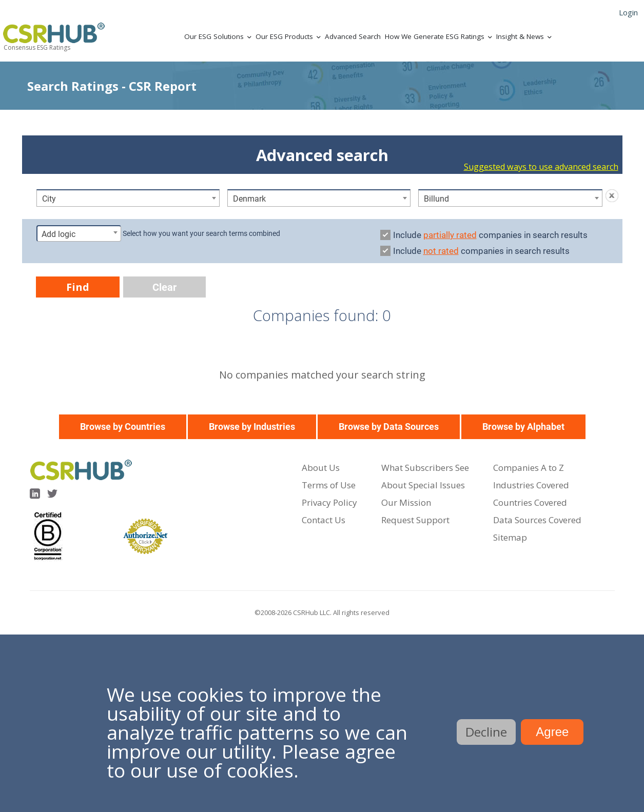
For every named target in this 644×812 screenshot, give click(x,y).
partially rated (450, 235)
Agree (552, 732)
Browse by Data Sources (389, 427)
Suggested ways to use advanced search (541, 167)
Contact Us (324, 520)
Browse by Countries (123, 427)
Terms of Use (329, 485)
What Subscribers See (425, 468)
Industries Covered (531, 485)
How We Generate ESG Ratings (435, 36)
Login (628, 12)
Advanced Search (353, 36)
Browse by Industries (252, 427)
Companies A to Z (529, 468)
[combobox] (128, 198)
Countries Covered (530, 502)
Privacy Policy (329, 502)
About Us (321, 468)
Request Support (415, 520)
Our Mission (406, 502)
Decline (486, 732)
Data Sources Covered (537, 520)
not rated (441, 251)
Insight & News (520, 36)
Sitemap (510, 537)
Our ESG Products (284, 36)
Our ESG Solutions (214, 36)
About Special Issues (423, 485)
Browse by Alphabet (523, 427)
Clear (164, 287)
